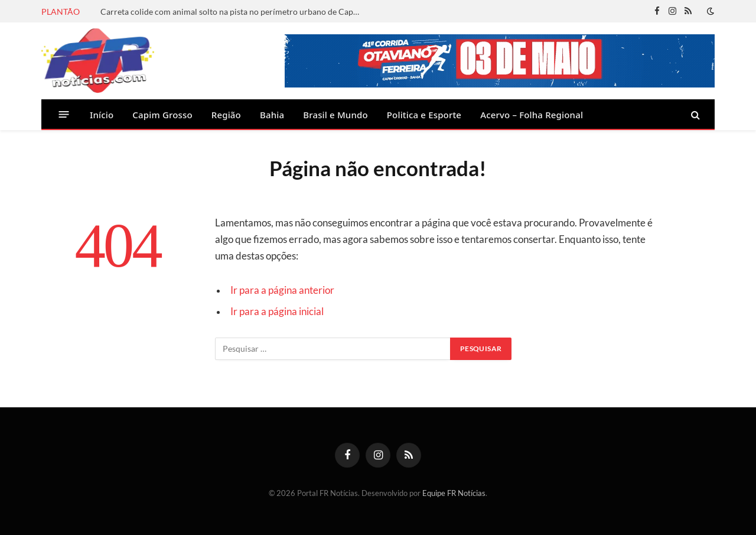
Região (226, 115)
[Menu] (64, 114)
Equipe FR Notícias (454, 493)
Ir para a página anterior (282, 290)
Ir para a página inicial (277, 312)
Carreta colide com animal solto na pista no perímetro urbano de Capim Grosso (233, 12)
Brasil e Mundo (335, 115)
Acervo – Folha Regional (532, 115)
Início (102, 115)
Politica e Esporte (424, 115)
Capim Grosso (162, 115)
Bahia (272, 115)
